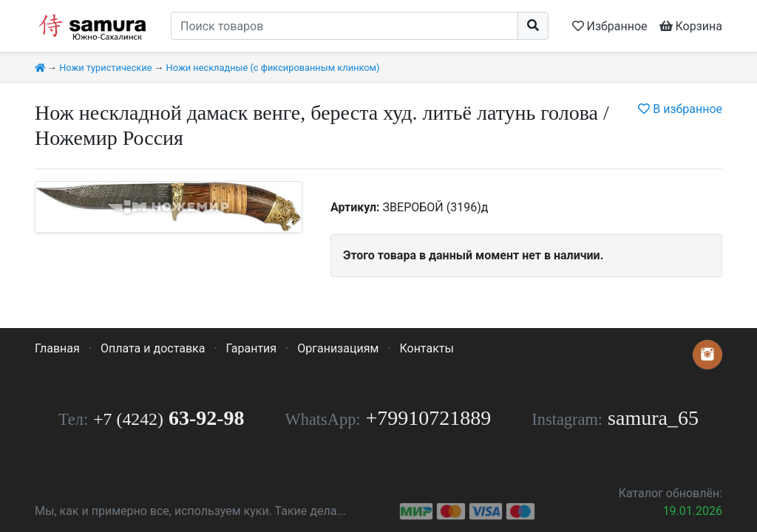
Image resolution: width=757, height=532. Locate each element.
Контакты (426, 348)
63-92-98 (169, 418)
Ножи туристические (105, 68)
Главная (57, 348)
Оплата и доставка (153, 348)
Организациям (338, 348)
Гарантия (252, 348)
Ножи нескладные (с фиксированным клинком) (273, 68)
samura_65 (653, 418)
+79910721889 (429, 418)
